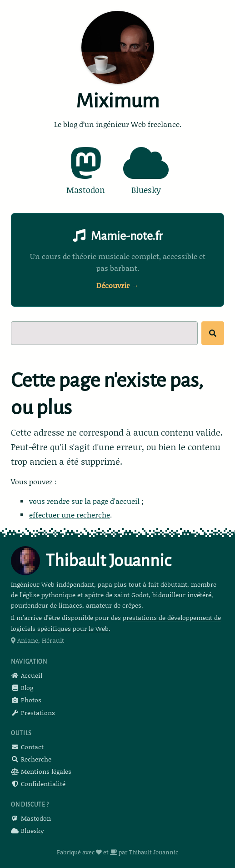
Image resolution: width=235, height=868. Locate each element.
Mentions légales (41, 771)
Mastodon (31, 818)
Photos (26, 700)
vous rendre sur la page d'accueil (84, 501)
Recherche (31, 759)
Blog (22, 688)
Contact (27, 747)
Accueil (27, 675)
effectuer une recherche (70, 515)
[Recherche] (104, 333)
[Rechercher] (213, 333)
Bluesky (27, 830)
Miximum (117, 101)
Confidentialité (38, 784)
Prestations (33, 713)
